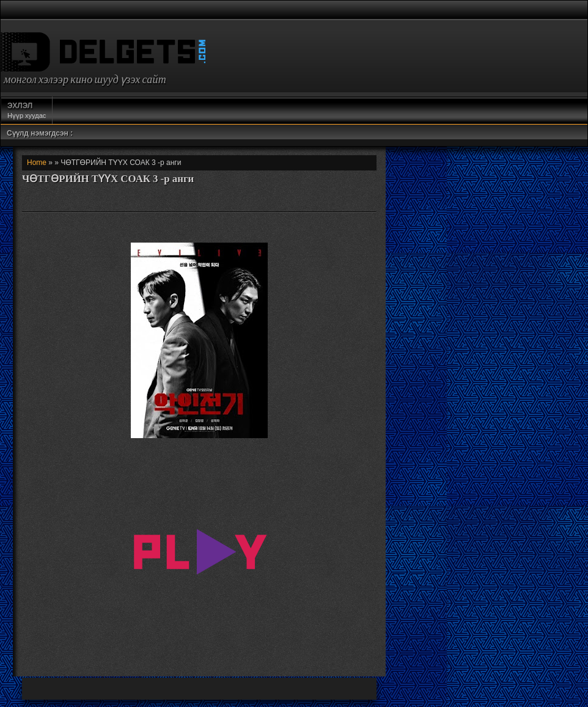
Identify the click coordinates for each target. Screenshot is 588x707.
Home (37, 163)
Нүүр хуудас (27, 110)
